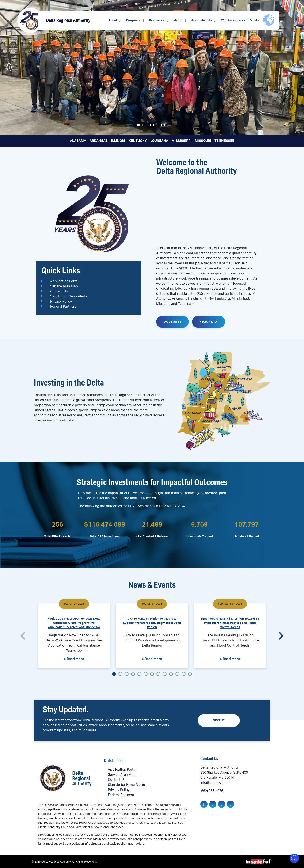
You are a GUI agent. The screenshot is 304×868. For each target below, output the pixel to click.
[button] (115, 21)
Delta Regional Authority (68, 20)
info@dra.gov (211, 783)
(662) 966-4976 (212, 791)
